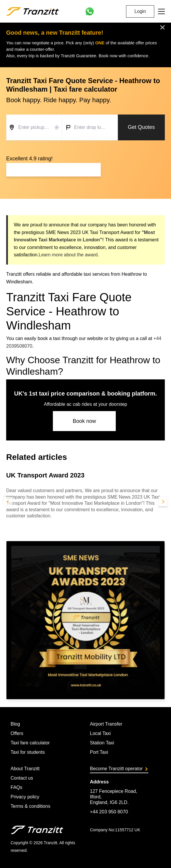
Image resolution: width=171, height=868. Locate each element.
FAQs (16, 787)
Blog (15, 724)
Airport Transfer (106, 724)
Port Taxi (99, 752)
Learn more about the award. (69, 255)
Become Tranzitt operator (119, 769)
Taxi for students (28, 752)
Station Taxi (102, 743)
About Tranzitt (25, 769)
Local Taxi (100, 733)
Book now (84, 421)
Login (140, 11)
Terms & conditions (30, 806)
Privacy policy (25, 797)
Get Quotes (141, 127)
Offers (17, 733)
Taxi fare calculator (30, 743)
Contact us (22, 778)
